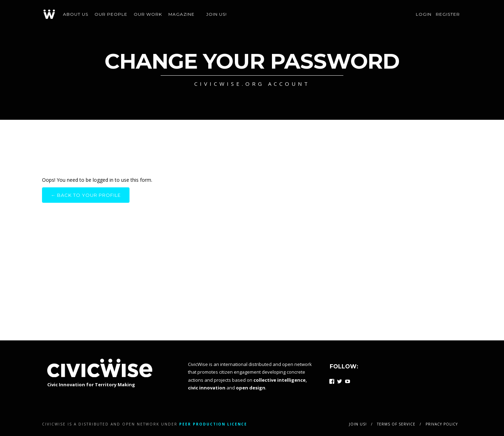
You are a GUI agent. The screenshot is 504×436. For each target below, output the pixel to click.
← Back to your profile (86, 195)
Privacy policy (442, 424)
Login (424, 14)
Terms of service (396, 424)
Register (448, 14)
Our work (148, 14)
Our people (111, 14)
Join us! (216, 14)
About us (76, 14)
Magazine (181, 14)
